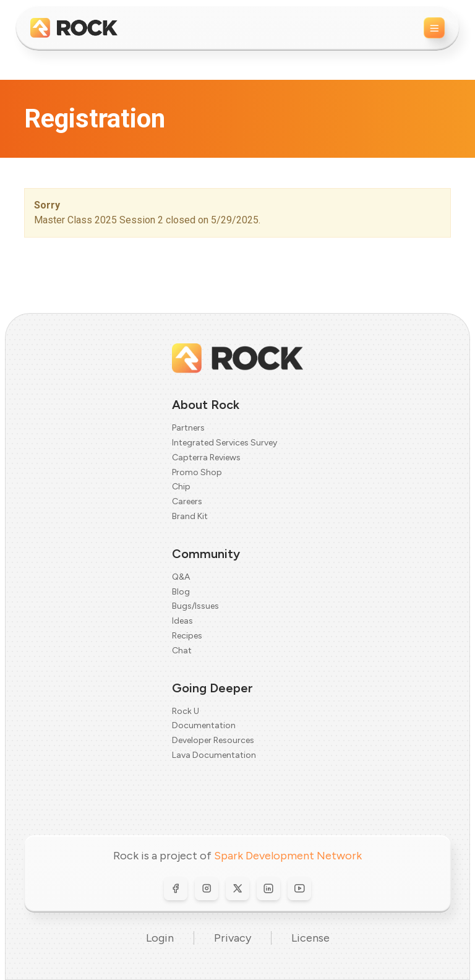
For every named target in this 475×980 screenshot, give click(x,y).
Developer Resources (213, 740)
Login (160, 938)
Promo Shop (197, 472)
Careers (187, 501)
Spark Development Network (288, 856)
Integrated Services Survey (225, 443)
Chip (181, 487)
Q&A (181, 577)
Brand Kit (190, 516)
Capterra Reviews (206, 458)
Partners (188, 428)
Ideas (182, 621)
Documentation (204, 725)
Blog (181, 592)
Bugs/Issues (195, 606)
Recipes (187, 636)
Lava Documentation (214, 755)
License (310, 938)
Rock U (186, 711)
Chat (182, 651)
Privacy (233, 938)
